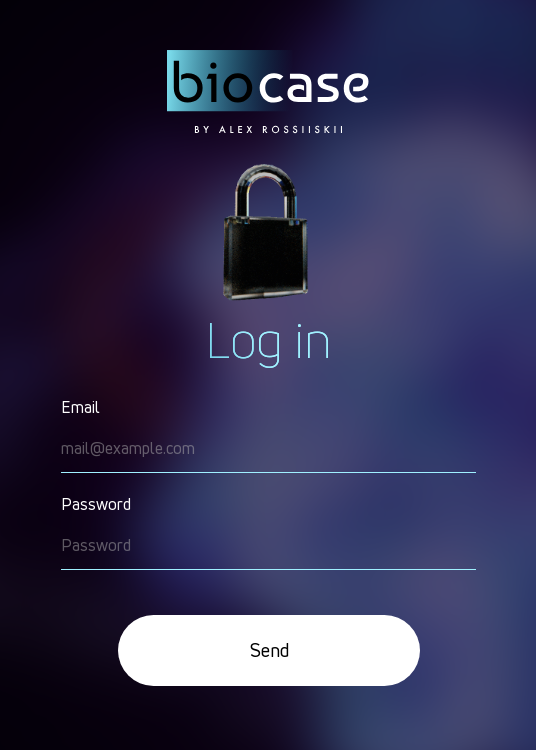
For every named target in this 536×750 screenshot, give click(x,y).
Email (80, 407)
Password (96, 504)
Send (269, 650)
